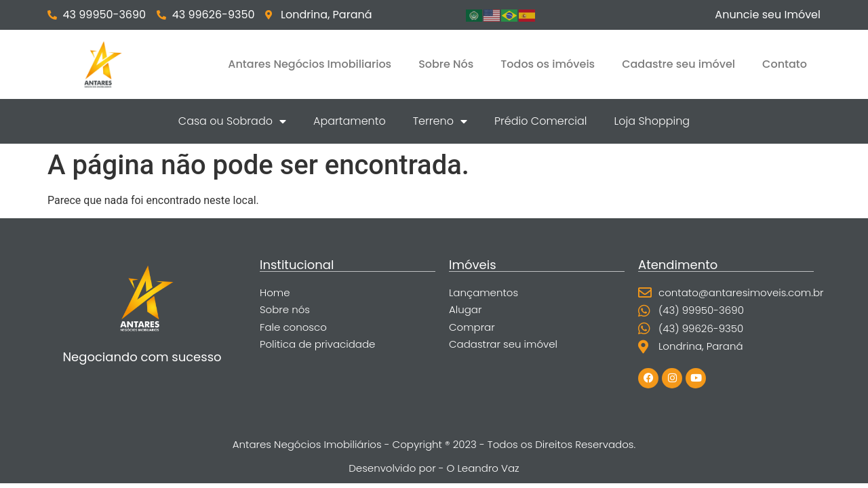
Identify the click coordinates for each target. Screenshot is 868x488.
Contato (785, 64)
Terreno (440, 121)
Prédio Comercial (541, 121)
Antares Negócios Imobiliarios (310, 64)
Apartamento (350, 121)
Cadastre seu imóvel (678, 64)
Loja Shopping (652, 121)
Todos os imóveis (548, 64)
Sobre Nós (446, 64)
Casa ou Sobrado (232, 121)
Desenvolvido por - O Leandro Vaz (434, 468)
